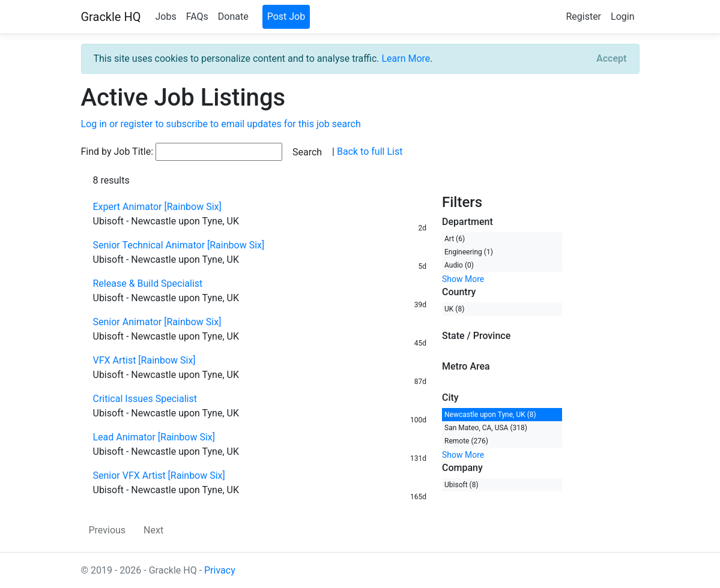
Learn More (406, 58)
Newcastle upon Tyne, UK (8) (490, 415)
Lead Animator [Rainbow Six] (154, 437)
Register (583, 16)
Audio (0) (459, 265)
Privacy (220, 570)
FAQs (197, 16)
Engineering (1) (469, 252)
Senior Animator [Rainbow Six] (157, 322)
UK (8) (454, 309)
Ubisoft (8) (461, 485)
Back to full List (370, 151)
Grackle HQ (111, 17)
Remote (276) (466, 441)
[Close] (611, 59)
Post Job (286, 16)
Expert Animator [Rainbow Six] (157, 207)
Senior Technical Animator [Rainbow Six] (179, 245)
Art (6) (455, 239)
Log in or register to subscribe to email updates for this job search (221, 124)
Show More (463, 279)
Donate (233, 16)
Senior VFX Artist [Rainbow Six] (159, 475)
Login (622, 16)
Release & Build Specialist (148, 283)
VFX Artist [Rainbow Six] (144, 360)
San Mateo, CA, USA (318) (486, 428)
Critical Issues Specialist (145, 399)
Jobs (165, 16)
